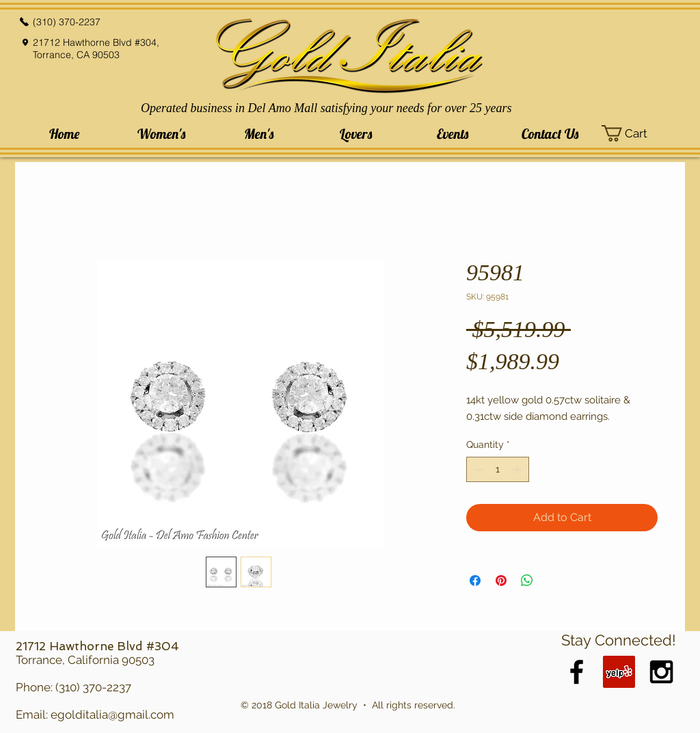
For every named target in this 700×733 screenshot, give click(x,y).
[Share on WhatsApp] (527, 581)
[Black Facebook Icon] (577, 672)
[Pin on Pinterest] (501, 581)
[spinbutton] (498, 469)
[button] (161, 134)
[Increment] (519, 469)
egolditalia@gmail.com (112, 715)
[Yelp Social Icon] (619, 672)
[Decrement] (477, 469)
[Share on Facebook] (475, 581)
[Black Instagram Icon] (661, 672)
